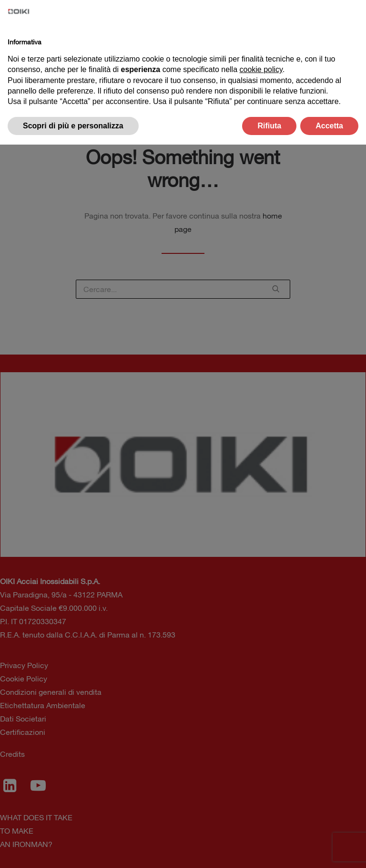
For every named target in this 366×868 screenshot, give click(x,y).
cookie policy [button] (261, 69)
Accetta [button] (329, 126)
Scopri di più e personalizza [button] (73, 126)
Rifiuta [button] (269, 126)
